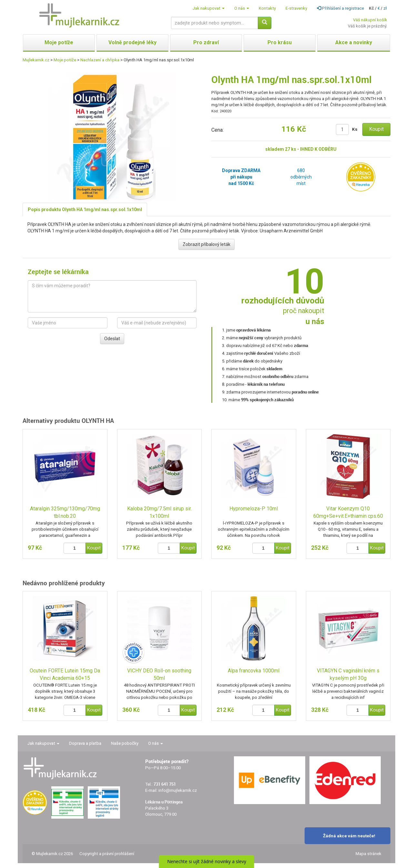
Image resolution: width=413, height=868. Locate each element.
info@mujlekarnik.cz (178, 790)
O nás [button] (242, 8)
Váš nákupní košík (370, 20)
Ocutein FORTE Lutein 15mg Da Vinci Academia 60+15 (65, 674)
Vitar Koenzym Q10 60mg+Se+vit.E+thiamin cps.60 (348, 512)
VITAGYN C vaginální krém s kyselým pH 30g (348, 674)
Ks (355, 129)
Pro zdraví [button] (206, 42)
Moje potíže (65, 60)
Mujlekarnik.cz (36, 60)
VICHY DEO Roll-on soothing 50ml (159, 674)
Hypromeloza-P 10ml (254, 509)
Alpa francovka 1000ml (254, 671)
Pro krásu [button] (280, 42)
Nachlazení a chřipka (100, 60)
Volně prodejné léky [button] (132, 42)
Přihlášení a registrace (340, 8)
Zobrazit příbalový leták (206, 244)
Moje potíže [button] (59, 42)
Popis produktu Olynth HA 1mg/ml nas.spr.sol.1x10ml (85, 209)
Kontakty (267, 8)
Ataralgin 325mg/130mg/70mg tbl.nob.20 (65, 512)
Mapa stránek (368, 854)
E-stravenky (296, 8)
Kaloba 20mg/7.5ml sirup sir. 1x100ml (159, 512)
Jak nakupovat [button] (209, 8)
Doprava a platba (85, 743)
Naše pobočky (125, 743)
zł (385, 8)
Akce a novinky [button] (354, 42)
